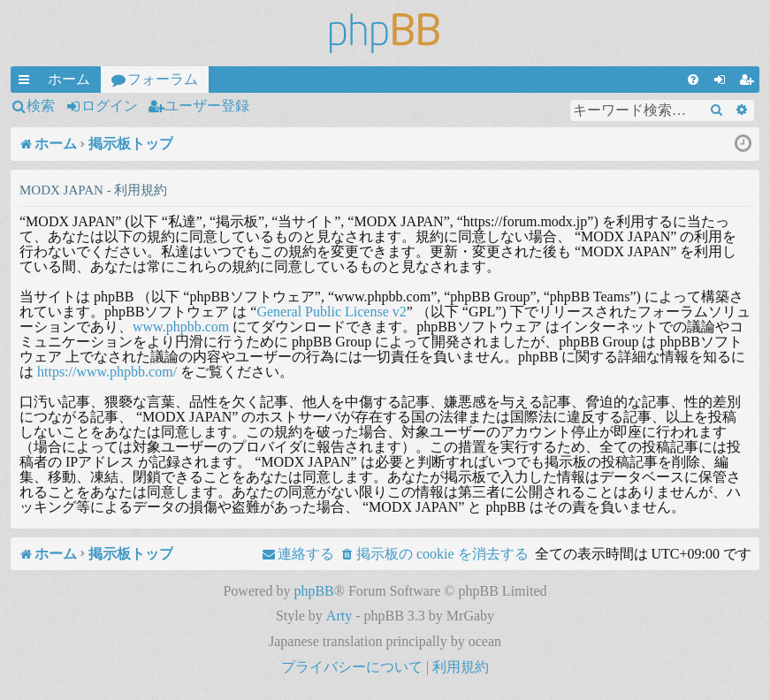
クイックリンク (27, 82)
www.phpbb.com (181, 327)
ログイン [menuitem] (723, 82)
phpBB (313, 591)
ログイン (110, 106)
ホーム (69, 79)
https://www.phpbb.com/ (107, 372)
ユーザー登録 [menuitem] (750, 82)
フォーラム (163, 79)
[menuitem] (693, 80)
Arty (339, 616)
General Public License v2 (331, 312)
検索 (41, 106)
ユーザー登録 (207, 106)
